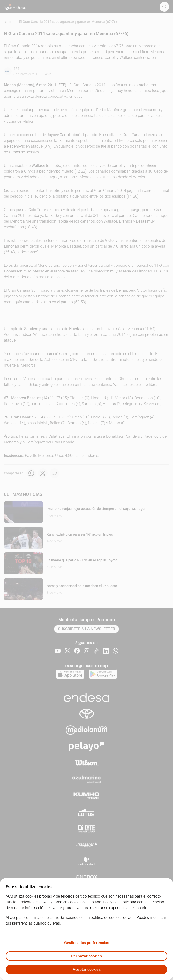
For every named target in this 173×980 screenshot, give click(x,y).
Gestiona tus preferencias (87, 943)
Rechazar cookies (86, 956)
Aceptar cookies (87, 970)
